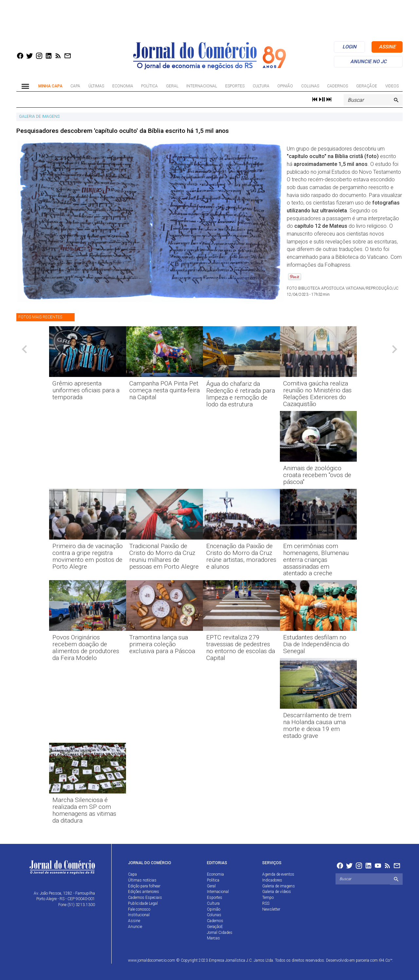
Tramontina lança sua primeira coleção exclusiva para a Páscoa (162, 644)
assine (387, 47)
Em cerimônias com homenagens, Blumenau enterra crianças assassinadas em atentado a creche (316, 560)
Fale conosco (139, 909)
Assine (134, 921)
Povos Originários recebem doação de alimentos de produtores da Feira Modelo (86, 648)
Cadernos (337, 86)
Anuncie (135, 927)
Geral (172, 86)
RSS (266, 903)
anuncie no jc (368, 62)
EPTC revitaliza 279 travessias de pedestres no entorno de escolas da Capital (241, 648)
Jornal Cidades (220, 933)
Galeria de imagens (279, 886)
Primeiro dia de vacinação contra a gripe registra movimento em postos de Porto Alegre (88, 556)
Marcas (213, 938)
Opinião (285, 86)
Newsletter (271, 909)
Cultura (261, 86)
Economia (123, 86)
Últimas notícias (142, 880)
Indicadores (272, 880)
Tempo (268, 898)
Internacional (202, 86)
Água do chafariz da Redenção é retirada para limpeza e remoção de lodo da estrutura (241, 394)
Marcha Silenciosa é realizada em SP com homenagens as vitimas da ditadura (84, 810)
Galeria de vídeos (277, 892)
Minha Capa (50, 86)
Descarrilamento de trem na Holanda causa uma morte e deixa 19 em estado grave (317, 725)
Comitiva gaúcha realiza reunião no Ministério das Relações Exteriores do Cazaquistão (317, 394)
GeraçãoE (367, 86)
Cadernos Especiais (145, 898)
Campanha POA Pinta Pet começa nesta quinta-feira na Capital (164, 390)
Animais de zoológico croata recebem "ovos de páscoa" (317, 475)
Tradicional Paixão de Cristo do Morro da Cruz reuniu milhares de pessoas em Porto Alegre (164, 556)
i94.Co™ (385, 960)
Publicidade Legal (143, 903)
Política (149, 86)
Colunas (310, 86)
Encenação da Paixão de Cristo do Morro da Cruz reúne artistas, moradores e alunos (241, 556)
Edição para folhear (144, 886)
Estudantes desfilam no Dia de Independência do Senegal (316, 644)
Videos (392, 86)
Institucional (139, 915)
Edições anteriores (144, 892)
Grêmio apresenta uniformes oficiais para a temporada (86, 390)
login (349, 47)
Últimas (96, 86)
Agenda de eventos (278, 874)
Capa (75, 86)
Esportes (235, 86)
